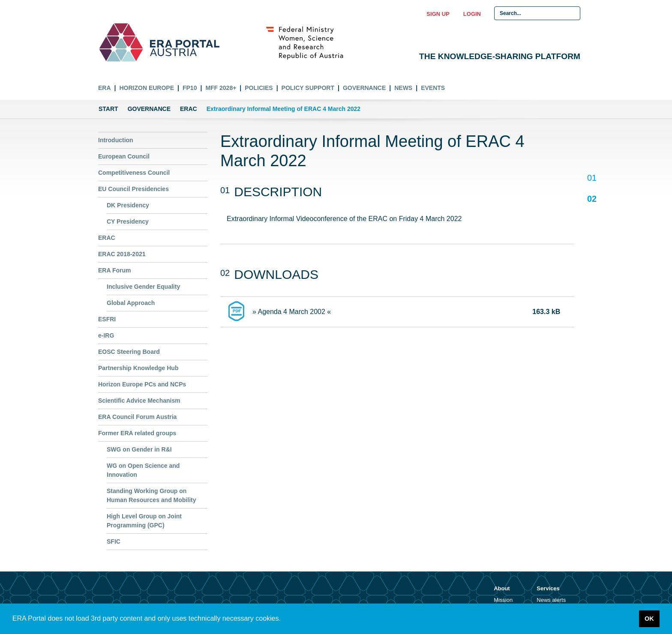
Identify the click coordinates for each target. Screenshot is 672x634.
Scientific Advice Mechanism (139, 401)
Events (433, 88)
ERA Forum (114, 270)
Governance (364, 88)
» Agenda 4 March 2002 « (292, 312)
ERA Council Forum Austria (137, 417)
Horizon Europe (147, 88)
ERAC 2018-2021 (122, 254)
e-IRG (106, 335)
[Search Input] (537, 13)
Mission (503, 600)
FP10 (190, 88)
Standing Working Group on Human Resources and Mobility (151, 495)
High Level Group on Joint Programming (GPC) (144, 521)
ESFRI (107, 319)
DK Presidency (128, 205)
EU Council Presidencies (133, 189)
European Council (124, 156)
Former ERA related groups (137, 433)
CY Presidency (128, 221)
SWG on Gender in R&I (139, 449)
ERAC (189, 109)
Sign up (438, 14)
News (403, 88)
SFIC (114, 541)
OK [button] (649, 619)
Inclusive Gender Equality (143, 287)
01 (592, 178)
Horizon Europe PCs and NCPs (142, 384)
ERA (105, 88)
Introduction (116, 140)
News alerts (551, 600)
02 (592, 199)
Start (108, 109)
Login (472, 14)
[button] (284, 619)
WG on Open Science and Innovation (143, 470)
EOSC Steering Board (129, 352)
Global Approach (131, 303)
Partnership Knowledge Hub (138, 368)
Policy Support (308, 88)
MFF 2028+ (221, 88)
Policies (259, 88)
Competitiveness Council (134, 173)
